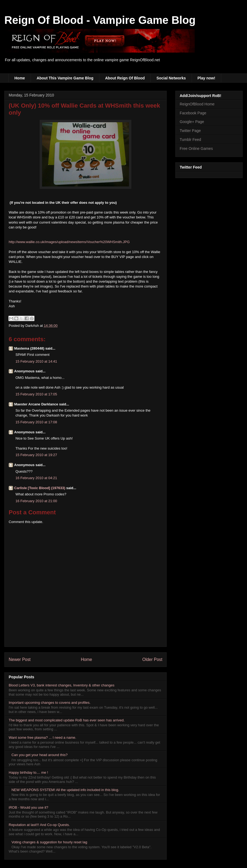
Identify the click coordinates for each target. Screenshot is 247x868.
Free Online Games (196, 149)
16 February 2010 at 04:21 (36, 478)
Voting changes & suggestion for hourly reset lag (49, 842)
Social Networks (171, 78)
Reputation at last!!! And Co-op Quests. (39, 825)
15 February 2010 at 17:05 (36, 394)
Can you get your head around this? (39, 755)
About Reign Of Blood (125, 78)
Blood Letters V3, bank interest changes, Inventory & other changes (62, 685)
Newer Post (20, 659)
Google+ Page (192, 122)
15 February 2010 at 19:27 (36, 455)
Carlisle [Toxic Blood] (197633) (40, 488)
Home (20, 78)
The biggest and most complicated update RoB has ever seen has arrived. (67, 720)
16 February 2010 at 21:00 (36, 501)
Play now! (206, 78)
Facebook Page (193, 113)
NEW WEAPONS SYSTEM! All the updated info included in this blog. (65, 790)
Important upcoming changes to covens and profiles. (50, 703)
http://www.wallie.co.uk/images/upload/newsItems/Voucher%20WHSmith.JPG (69, 242)
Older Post (152, 659)
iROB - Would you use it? (28, 807)
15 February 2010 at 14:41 (36, 361)
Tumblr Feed (190, 140)
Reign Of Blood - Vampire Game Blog (100, 20)
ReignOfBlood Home (197, 104)
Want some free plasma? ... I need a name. (42, 738)
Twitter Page (190, 131)
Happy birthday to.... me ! (28, 772)
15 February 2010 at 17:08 (36, 422)
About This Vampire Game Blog (65, 78)
